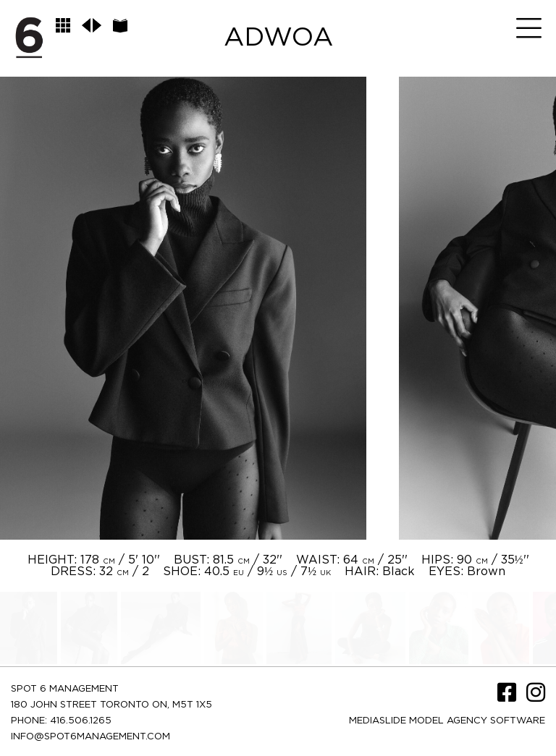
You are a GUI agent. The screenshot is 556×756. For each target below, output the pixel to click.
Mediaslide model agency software (447, 721)
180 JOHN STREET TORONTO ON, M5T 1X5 (111, 705)
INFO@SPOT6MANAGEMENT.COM (90, 737)
